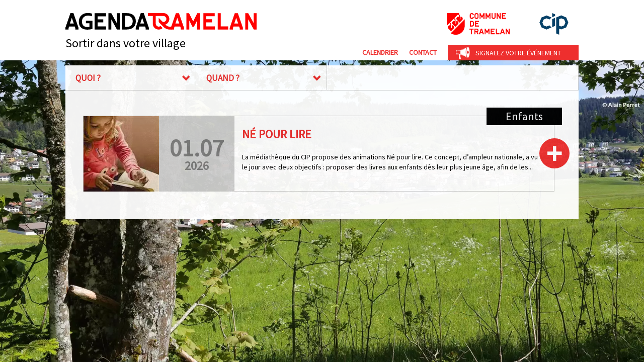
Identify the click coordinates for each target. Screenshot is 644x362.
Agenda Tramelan (161, 21)
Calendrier (380, 52)
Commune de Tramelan (478, 24)
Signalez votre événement (518, 53)
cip (554, 24)
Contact (423, 52)
